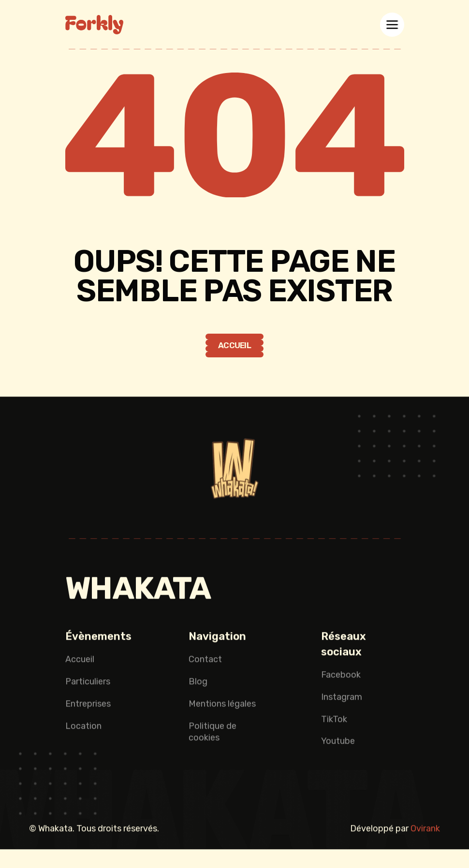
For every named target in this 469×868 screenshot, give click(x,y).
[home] (94, 25)
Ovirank (425, 830)
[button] (392, 25)
